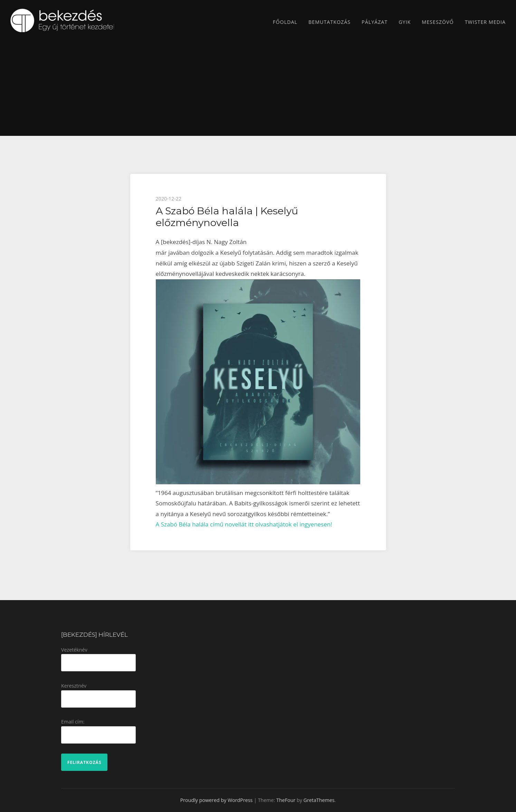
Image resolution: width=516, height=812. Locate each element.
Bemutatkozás (329, 22)
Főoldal (285, 22)
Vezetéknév (74, 650)
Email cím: (73, 722)
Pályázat (375, 22)
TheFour (286, 800)
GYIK (405, 22)
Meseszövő (438, 22)
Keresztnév (74, 686)
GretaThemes (319, 800)
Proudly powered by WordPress (217, 800)
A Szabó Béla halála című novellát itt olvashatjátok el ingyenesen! (244, 524)
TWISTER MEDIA (485, 22)
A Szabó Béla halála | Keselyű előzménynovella (227, 217)
